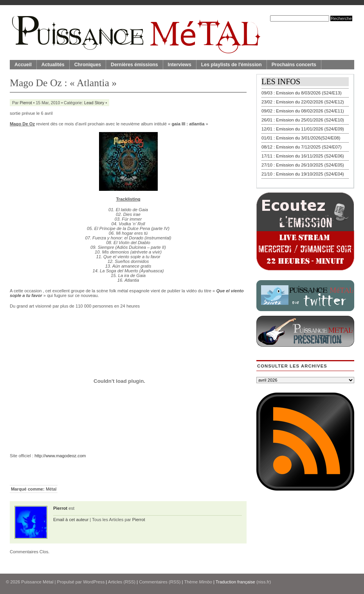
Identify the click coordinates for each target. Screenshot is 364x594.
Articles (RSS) (122, 582)
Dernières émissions (134, 65)
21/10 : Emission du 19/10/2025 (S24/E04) (303, 174)
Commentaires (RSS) (160, 582)
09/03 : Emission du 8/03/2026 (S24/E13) (302, 93)
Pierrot (26, 103)
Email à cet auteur (71, 520)
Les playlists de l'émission (232, 65)
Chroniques (88, 65)
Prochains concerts (294, 65)
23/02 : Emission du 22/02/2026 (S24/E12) (303, 102)
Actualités (53, 65)
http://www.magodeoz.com (60, 456)
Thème (198, 582)
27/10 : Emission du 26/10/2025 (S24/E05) (303, 165)
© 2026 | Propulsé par (44, 582)
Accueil (23, 65)
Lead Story (94, 103)
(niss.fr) (264, 582)
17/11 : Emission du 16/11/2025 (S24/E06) (303, 156)
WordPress (94, 582)
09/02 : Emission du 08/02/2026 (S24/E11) (303, 111)
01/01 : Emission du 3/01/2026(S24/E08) (301, 138)
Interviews (180, 65)
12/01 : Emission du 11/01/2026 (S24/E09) (303, 129)
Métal (51, 489)
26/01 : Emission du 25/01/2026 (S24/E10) (303, 120)
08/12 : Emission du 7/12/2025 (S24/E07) (302, 147)
